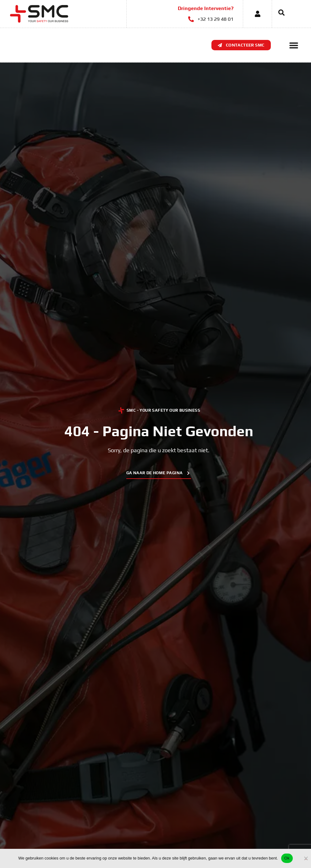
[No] (306, 857)
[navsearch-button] (278, 14)
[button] (294, 45)
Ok (287, 858)
